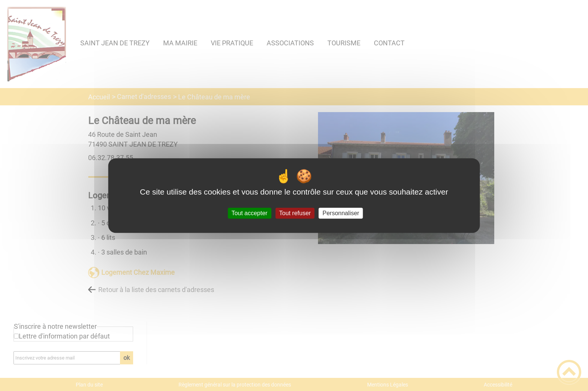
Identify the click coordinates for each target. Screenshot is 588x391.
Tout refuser (295, 213)
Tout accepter (249, 213)
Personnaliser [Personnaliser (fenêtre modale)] (341, 213)
